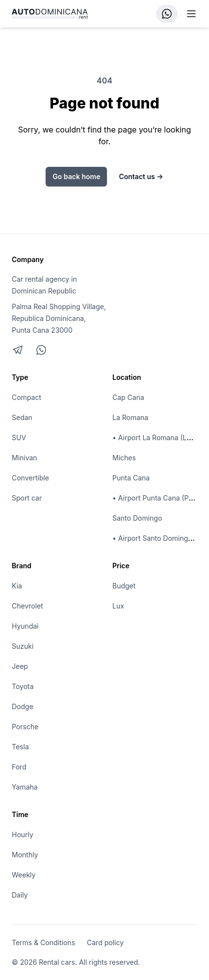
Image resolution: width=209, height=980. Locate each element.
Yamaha (25, 787)
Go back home (76, 176)
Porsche (25, 727)
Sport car (27, 498)
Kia (17, 586)
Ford (19, 767)
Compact (26, 397)
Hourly (23, 834)
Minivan (25, 458)
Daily (20, 895)
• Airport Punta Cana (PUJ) (156, 498)
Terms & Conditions (43, 942)
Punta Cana (131, 478)
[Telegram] (18, 350)
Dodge (23, 706)
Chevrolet (27, 606)
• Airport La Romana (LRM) (156, 437)
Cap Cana (128, 397)
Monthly (25, 855)
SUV (19, 437)
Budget (124, 586)
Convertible (30, 478)
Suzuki (23, 646)
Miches (124, 458)
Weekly (24, 875)
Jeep (20, 666)
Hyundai (25, 626)
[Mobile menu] (191, 14)
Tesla (20, 747)
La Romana (130, 417)
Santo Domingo (137, 518)
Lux (118, 606)
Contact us (141, 176)
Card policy (105, 942)
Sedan (22, 417)
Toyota (23, 686)
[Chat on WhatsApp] (41, 350)
